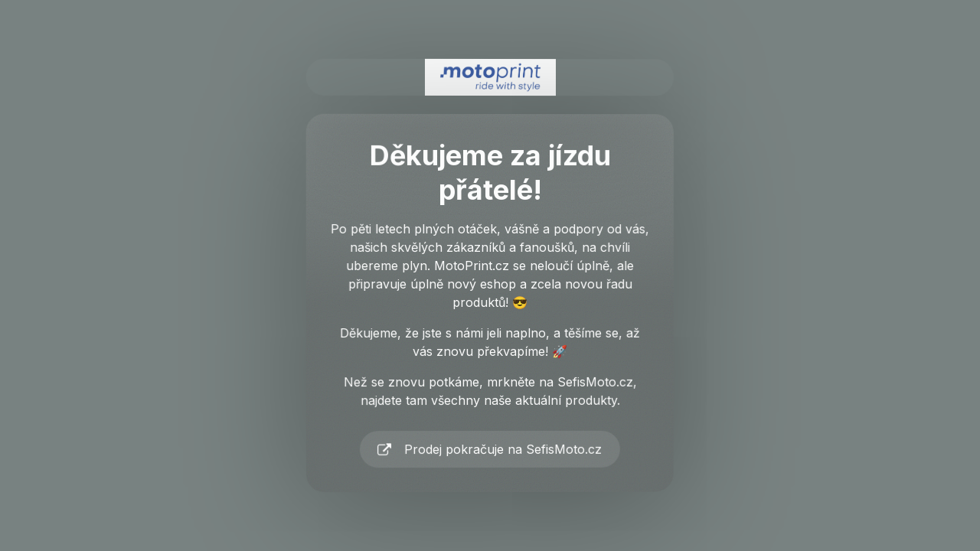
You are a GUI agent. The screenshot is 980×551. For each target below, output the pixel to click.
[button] (490, 450)
